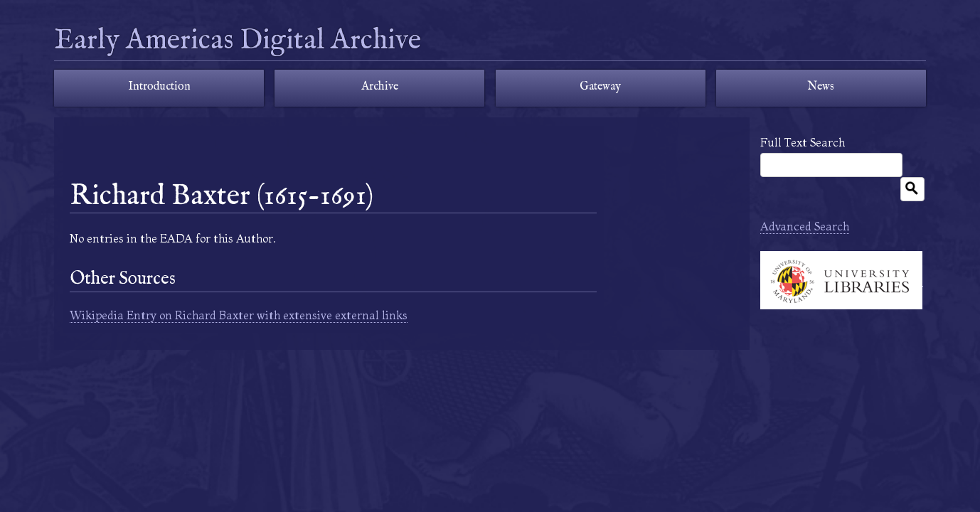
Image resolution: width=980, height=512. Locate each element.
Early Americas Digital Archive (238, 41)
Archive (380, 87)
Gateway (600, 87)
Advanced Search (805, 226)
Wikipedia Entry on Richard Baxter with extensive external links (239, 315)
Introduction (159, 87)
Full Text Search (803, 142)
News (821, 87)
